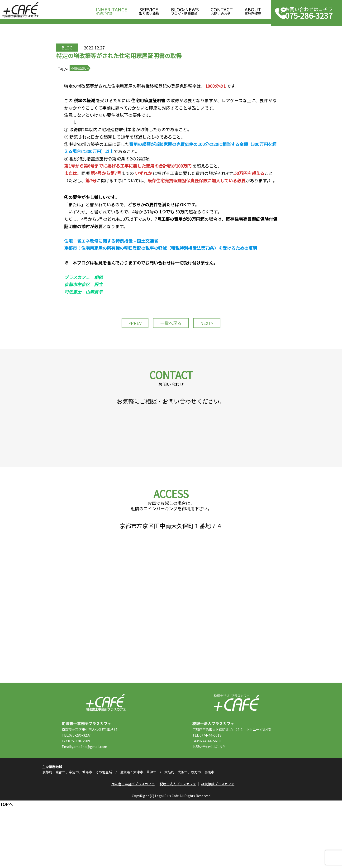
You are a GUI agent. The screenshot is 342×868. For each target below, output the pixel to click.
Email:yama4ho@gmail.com (92, 806)
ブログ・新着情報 (185, 10)
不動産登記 (88, 81)
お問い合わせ (222, 10)
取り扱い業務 (149, 10)
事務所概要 (253, 10)
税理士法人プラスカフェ (236, 762)
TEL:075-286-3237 (83, 795)
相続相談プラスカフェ (219, 850)
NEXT (211, 351)
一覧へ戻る (171, 351)
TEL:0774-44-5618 (214, 795)
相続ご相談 (112, 10)
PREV (131, 351)
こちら (228, 806)
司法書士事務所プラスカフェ (20, 10)
